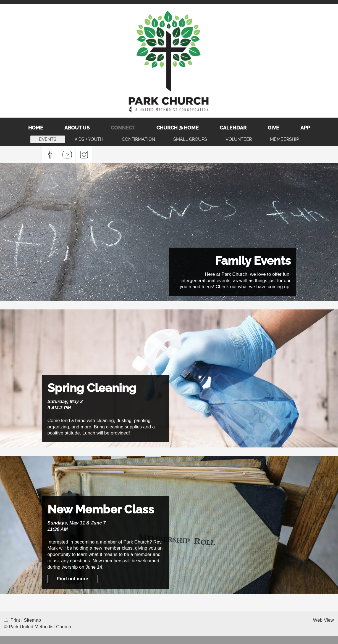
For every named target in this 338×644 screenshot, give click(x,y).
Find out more (73, 579)
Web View (323, 620)
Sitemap (32, 620)
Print (13, 620)
